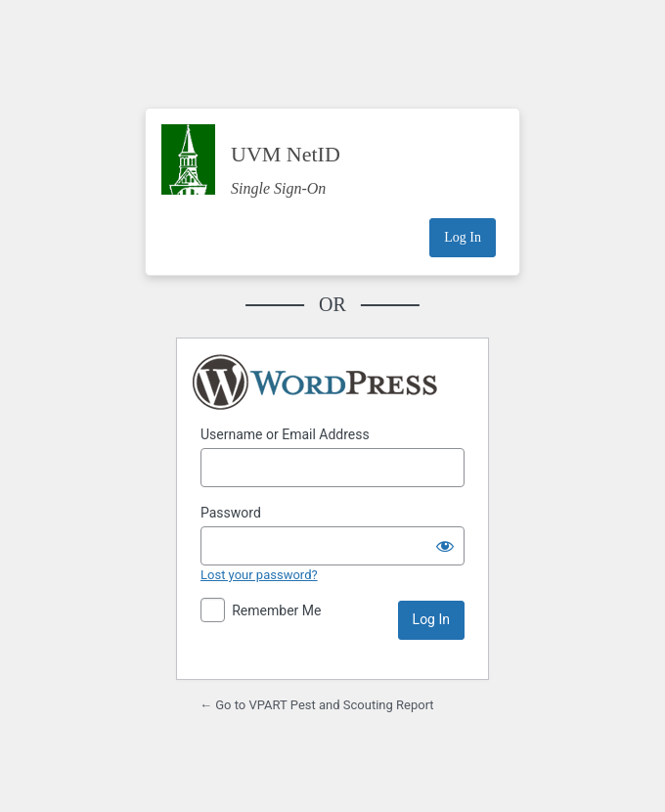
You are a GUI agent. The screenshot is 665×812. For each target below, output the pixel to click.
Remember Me (276, 610)
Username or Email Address (285, 434)
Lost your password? (259, 575)
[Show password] (445, 546)
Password (231, 513)
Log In (463, 237)
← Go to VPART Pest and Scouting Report (317, 705)
